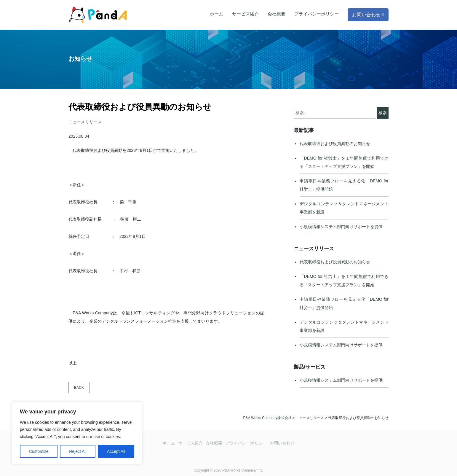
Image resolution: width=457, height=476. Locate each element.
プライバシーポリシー (317, 14)
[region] (77, 433)
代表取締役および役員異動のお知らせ (335, 144)
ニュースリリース (85, 122)
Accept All (116, 451)
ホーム (216, 14)
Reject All (78, 451)
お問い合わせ (366, 15)
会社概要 (277, 14)
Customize (39, 451)
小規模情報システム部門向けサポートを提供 (341, 227)
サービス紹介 (245, 14)
